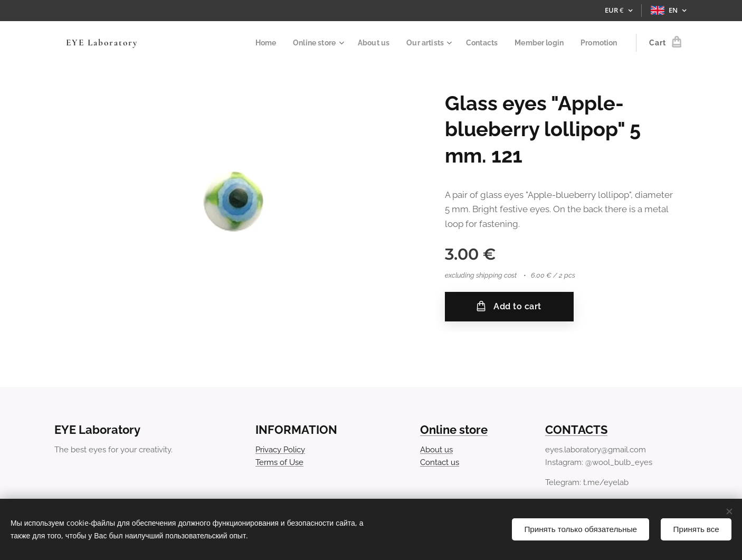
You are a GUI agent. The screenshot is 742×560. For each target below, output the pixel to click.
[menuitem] (251, 43)
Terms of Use (279, 462)
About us (436, 449)
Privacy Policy (280, 449)
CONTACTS (576, 430)
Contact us (440, 462)
